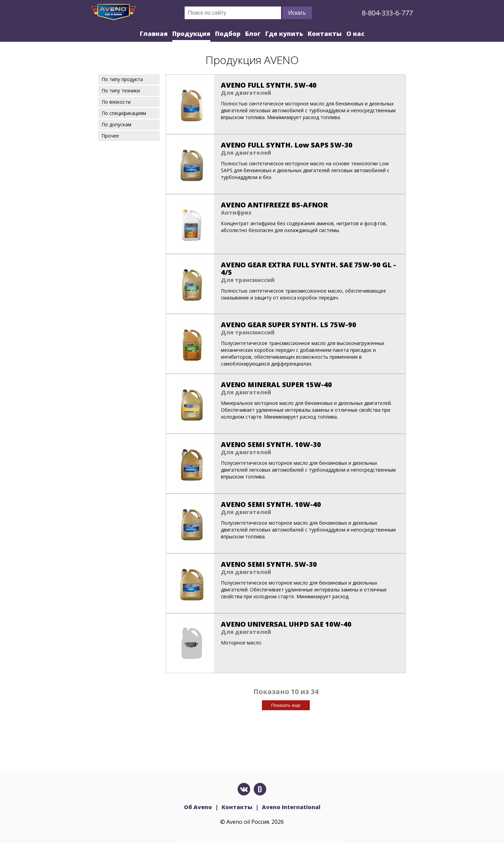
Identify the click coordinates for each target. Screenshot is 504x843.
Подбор (228, 34)
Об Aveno (198, 807)
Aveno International (291, 807)
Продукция (191, 34)
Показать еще (286, 705)
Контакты (325, 34)
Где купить (284, 34)
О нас (355, 34)
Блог (253, 34)
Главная (154, 34)
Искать (297, 13)
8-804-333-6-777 (387, 13)
